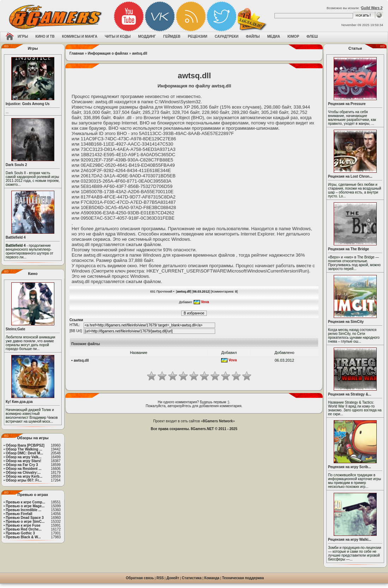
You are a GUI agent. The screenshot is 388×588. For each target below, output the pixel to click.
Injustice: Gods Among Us (28, 104)
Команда (212, 578)
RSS (160, 578)
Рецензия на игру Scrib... (350, 467)
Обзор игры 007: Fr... (24, 480)
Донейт (173, 578)
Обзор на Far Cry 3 (22, 465)
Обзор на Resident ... (23, 469)
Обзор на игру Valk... (23, 457)
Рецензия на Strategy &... (350, 394)
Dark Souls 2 (16, 165)
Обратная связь (140, 578)
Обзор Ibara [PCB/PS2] (25, 445)
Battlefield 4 (16, 237)
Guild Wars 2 (372, 8)
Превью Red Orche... (23, 529)
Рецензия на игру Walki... (350, 540)
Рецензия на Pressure (347, 104)
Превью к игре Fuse (23, 525)
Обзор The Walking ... (24, 449)
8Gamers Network (218, 421)
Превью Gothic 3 (20, 533)
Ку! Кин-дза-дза (19, 402)
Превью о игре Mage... (25, 506)
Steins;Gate (16, 329)
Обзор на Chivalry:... (23, 473)
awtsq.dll (140, 53)
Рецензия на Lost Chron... (350, 176)
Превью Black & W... (23, 537)
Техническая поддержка (243, 578)
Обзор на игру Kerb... (24, 476)
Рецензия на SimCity (346, 322)
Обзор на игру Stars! (23, 461)
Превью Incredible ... (23, 510)
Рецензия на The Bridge (348, 249)
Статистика (192, 578)
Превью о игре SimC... (25, 522)
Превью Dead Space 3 (25, 518)
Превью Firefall (19, 514)
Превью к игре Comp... (25, 502)
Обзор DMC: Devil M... (24, 453)
